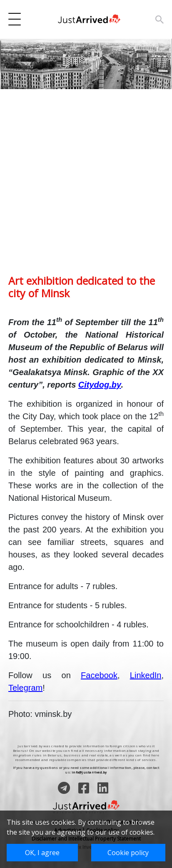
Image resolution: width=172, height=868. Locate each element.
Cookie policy (128, 853)
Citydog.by (100, 385)
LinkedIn (146, 675)
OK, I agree (42, 853)
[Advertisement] (86, 188)
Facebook (99, 675)
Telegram (25, 688)
